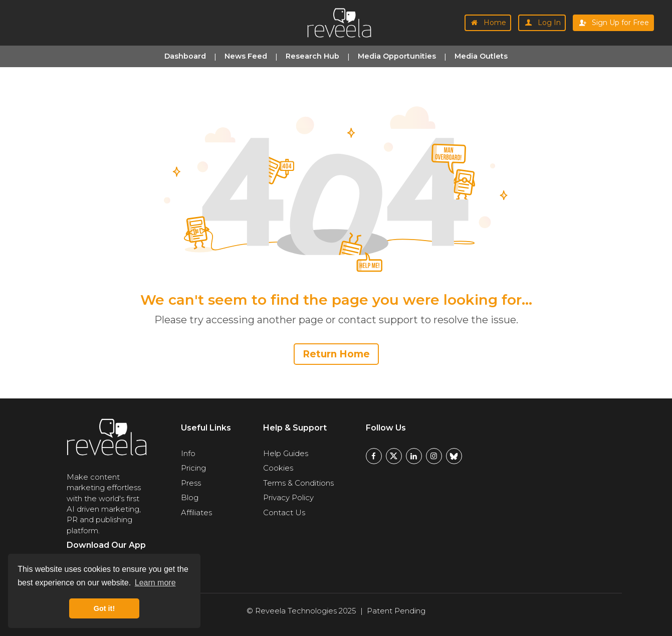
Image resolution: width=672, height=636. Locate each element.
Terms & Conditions (298, 483)
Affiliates (196, 512)
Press (191, 483)
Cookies (278, 468)
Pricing (193, 468)
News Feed (246, 56)
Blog (190, 497)
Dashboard (185, 56)
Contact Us (284, 512)
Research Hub (312, 56)
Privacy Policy (288, 497)
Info (188, 453)
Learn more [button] (155, 583)
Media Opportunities (397, 56)
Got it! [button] (104, 608)
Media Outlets (481, 56)
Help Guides (286, 453)
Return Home (336, 354)
